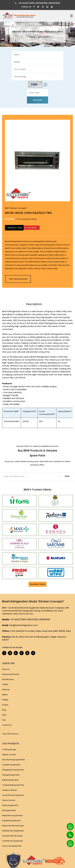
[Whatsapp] (69, 825)
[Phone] (68, 833)
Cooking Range (9, 749)
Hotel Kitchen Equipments (13, 831)
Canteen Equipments (11, 765)
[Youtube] (52, 7)
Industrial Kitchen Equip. (12, 836)
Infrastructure (8, 679)
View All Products (10, 734)
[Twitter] (39, 7)
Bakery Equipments (10, 780)
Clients (5, 684)
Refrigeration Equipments (13, 770)
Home (32, 37)
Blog (4, 710)
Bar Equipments (9, 810)
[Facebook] (34, 7)
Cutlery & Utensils (10, 790)
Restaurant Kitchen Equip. (13, 826)
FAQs (4, 715)
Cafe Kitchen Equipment (12, 841)
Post (4, 720)
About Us (6, 669)
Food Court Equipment (12, 846)
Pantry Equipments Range (27, 219)
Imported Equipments (11, 821)
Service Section (9, 800)
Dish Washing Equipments (13, 760)
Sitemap (6, 690)
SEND (67, 476)
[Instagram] (43, 7)
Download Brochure (11, 674)
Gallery (5, 700)
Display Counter (9, 755)
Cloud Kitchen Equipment (13, 795)
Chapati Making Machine (13, 785)
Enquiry (5, 705)
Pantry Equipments (10, 805)
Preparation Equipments (12, 815)
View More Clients (37, 584)
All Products (43, 37)
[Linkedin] (48, 7)
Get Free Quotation (18, 279)
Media (5, 695)
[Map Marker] (33, 653)
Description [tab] (34, 304)
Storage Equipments (11, 775)
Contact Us (7, 725)
